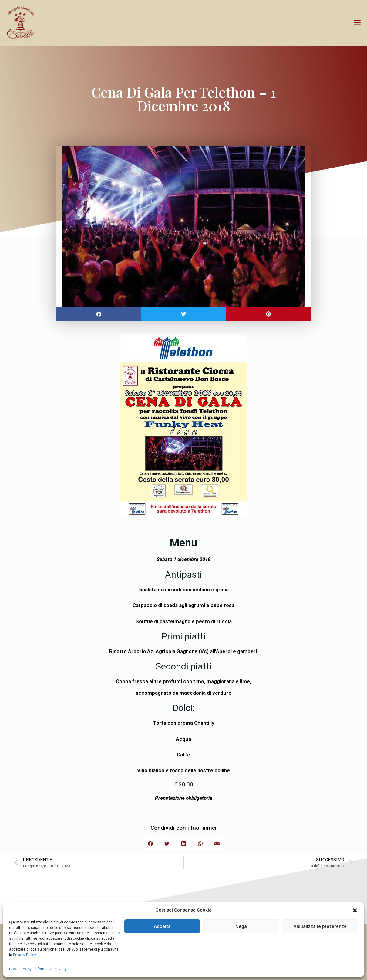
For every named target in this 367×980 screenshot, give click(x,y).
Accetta (162, 926)
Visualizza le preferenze (320, 926)
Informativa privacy (51, 969)
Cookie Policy (20, 969)
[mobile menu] (357, 23)
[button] (355, 910)
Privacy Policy (24, 955)
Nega (241, 926)
